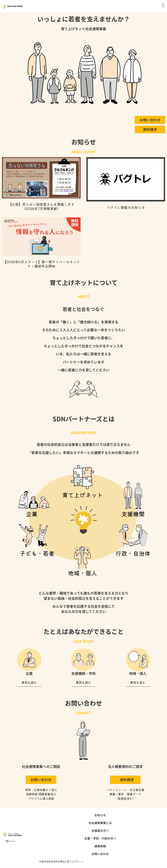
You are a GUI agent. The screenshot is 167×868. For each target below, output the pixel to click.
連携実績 (100, 846)
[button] (163, 5)
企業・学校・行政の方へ (100, 838)
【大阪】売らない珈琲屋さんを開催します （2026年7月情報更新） (41, 207)
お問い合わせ (100, 854)
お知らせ (100, 815)
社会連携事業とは (100, 823)
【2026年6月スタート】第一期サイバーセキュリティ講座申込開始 (41, 264)
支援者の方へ (100, 831)
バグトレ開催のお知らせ (126, 207)
